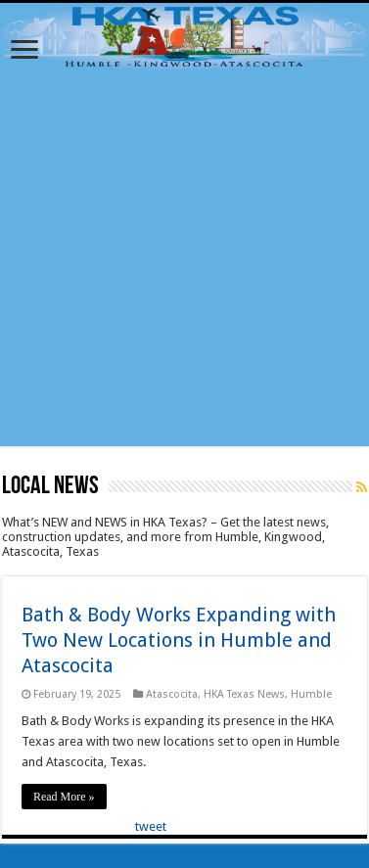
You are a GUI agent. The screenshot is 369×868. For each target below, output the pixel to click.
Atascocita (172, 694)
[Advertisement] (184, 263)
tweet (151, 826)
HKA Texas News (244, 694)
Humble (311, 694)
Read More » (64, 797)
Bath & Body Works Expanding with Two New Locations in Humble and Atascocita (179, 640)
